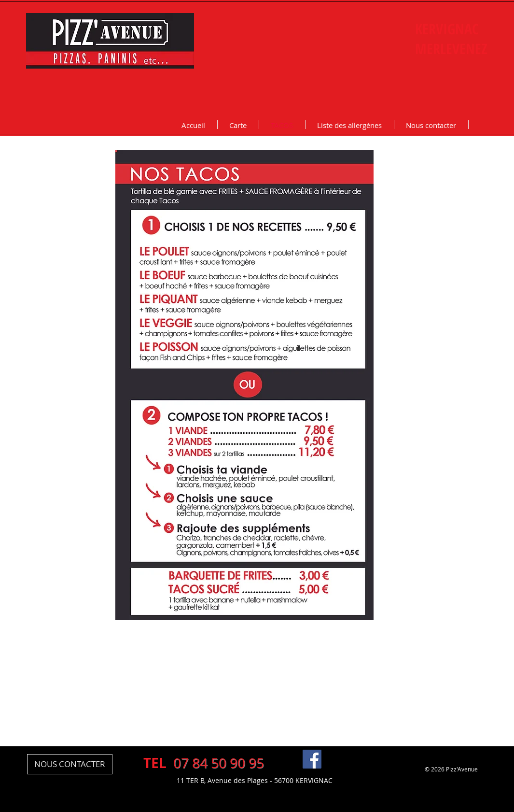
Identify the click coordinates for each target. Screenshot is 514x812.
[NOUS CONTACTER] (70, 764)
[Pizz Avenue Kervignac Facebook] (312, 759)
